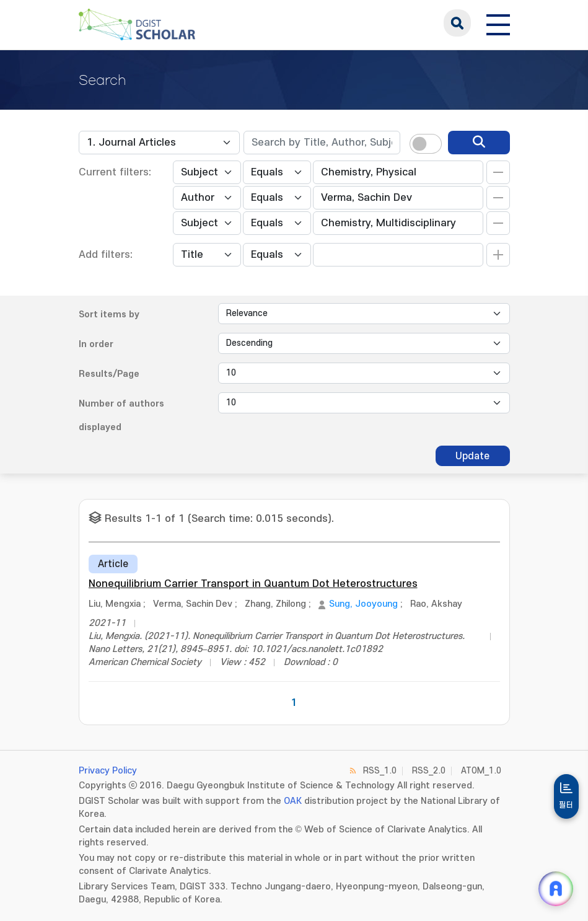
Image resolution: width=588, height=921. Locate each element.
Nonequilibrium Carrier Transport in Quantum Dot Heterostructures (253, 584)
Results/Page (109, 374)
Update (472, 456)
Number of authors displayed (121, 416)
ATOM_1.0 (481, 771)
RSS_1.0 (380, 771)
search (457, 23)
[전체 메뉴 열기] (498, 23)
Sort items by (109, 315)
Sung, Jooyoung (363, 604)
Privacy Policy (108, 771)
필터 (566, 805)
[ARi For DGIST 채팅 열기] (556, 889)
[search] (479, 143)
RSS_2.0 (429, 771)
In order (96, 344)
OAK (293, 801)
